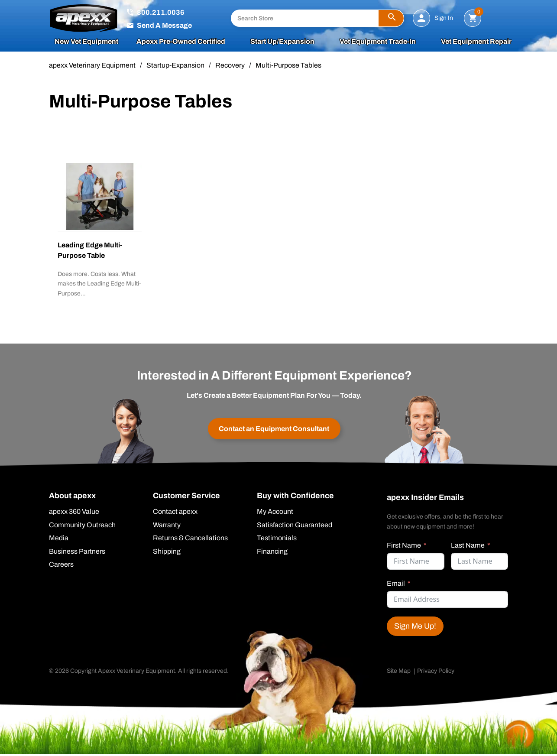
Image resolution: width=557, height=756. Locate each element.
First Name (404, 547)
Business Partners (77, 554)
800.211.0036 (161, 13)
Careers (61, 568)
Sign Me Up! (415, 628)
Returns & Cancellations (190, 541)
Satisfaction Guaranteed (295, 527)
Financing (272, 554)
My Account (275, 514)
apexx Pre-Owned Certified (181, 43)
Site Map (399, 673)
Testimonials (277, 541)
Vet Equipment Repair (476, 43)
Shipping (167, 554)
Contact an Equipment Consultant (274, 430)
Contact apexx (175, 514)
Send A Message (164, 26)
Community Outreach (82, 527)
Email (396, 585)
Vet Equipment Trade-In (378, 43)
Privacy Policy (436, 673)
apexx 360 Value (74, 514)
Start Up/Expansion (282, 43)
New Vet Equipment (86, 43)
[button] (391, 19)
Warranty (167, 527)
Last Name (468, 547)
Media (59, 541)
